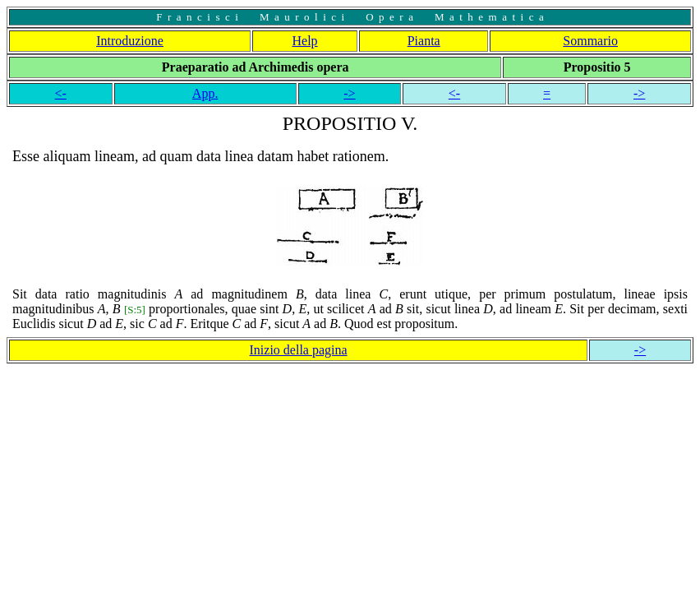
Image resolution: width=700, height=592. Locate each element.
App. (205, 93)
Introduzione (130, 41)
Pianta (424, 41)
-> (349, 93)
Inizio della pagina (299, 350)
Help (305, 41)
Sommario (590, 41)
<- (61, 93)
